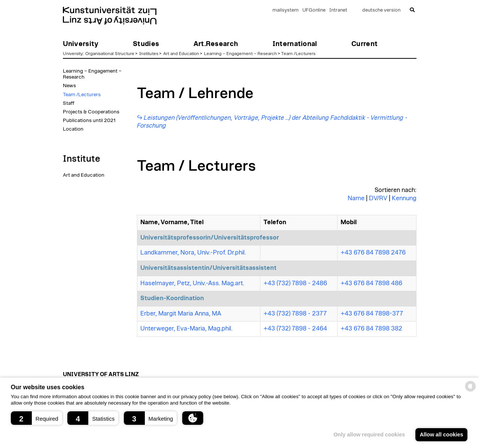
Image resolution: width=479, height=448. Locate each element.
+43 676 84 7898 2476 (373, 253)
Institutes (149, 54)
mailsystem (286, 10)
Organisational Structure (110, 54)
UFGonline (314, 10)
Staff (69, 103)
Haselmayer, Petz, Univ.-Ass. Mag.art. (192, 283)
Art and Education (181, 54)
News (69, 86)
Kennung (404, 198)
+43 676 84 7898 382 (371, 329)
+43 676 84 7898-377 (372, 314)
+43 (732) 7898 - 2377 (295, 314)
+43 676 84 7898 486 (371, 283)
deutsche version (381, 10)
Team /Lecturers (298, 54)
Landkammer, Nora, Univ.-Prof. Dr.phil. (193, 253)
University (73, 54)
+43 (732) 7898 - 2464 (295, 329)
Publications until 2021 (89, 121)
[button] (36, 418)
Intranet (338, 10)
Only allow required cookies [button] (369, 435)
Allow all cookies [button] (442, 435)
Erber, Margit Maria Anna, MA (181, 314)
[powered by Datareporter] (470, 391)
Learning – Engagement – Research (240, 54)
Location (73, 129)
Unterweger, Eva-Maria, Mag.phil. (186, 329)
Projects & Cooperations (91, 112)
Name (356, 198)
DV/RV (378, 198)
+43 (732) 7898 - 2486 (295, 283)
